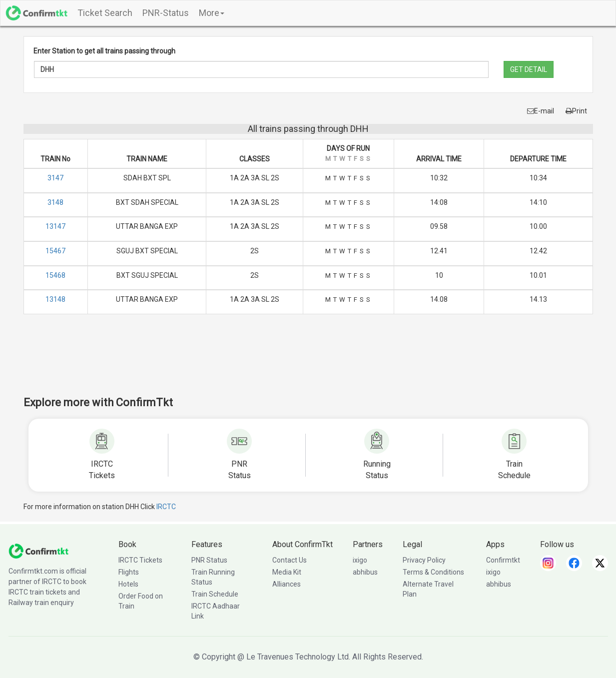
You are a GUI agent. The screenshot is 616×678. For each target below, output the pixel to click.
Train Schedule (215, 594)
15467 (55, 251)
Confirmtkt (503, 560)
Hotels (128, 584)
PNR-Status (166, 13)
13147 (55, 226)
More (212, 13)
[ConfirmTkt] (38, 550)
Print (576, 111)
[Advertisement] (308, 362)
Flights (129, 572)
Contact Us (290, 560)
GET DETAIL (529, 69)
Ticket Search (105, 13)
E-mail (541, 111)
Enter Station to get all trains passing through (104, 51)
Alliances (287, 584)
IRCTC (166, 507)
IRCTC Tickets (140, 560)
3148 (55, 202)
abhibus (365, 572)
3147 (55, 178)
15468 (55, 275)
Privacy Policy (424, 560)
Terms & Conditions (433, 572)
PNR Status (209, 560)
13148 (55, 299)
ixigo (360, 560)
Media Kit (287, 572)
